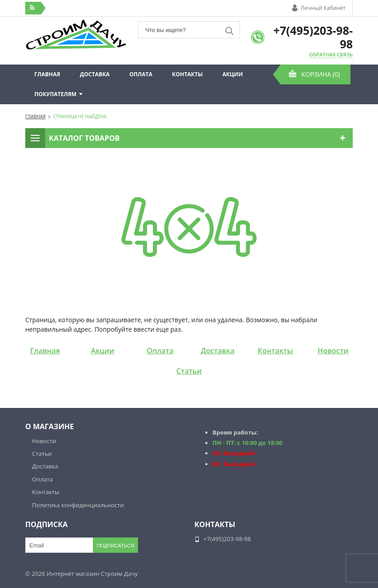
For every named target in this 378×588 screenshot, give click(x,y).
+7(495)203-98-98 (313, 37)
